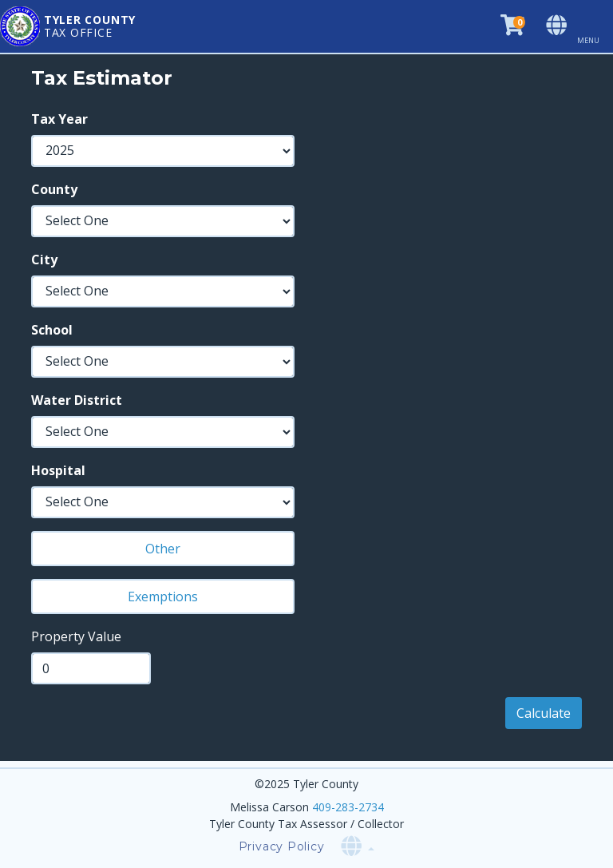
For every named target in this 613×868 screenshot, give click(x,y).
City (44, 260)
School (52, 330)
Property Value (76, 636)
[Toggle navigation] (595, 26)
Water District (77, 400)
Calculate (544, 713)
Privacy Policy (282, 846)
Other (163, 549)
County (54, 189)
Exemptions (163, 597)
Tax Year (59, 119)
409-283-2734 (348, 807)
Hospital (58, 470)
